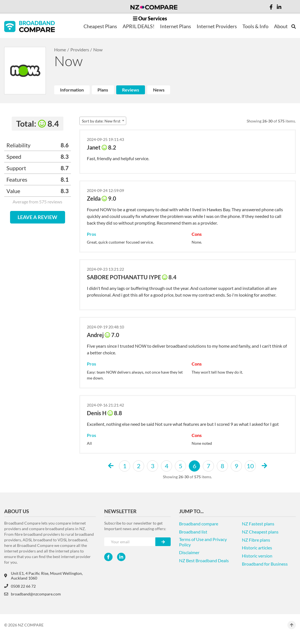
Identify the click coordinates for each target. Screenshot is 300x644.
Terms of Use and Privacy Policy (203, 542)
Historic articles (257, 548)
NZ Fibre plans (256, 540)
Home (60, 50)
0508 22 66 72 (20, 586)
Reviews (131, 90)
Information (72, 90)
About (281, 26)
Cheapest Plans (100, 26)
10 (250, 466)
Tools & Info (255, 26)
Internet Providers (217, 26)
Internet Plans (176, 26)
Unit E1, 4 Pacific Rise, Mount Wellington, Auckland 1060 (43, 576)
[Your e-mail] (130, 542)
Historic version (257, 556)
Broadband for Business (265, 564)
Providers (80, 50)
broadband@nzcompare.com (33, 594)
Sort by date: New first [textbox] (101, 121)
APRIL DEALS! (139, 26)
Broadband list (193, 532)
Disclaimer (189, 552)
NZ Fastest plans (258, 524)
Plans (103, 90)
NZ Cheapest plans (260, 532)
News (159, 90)
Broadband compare (199, 524)
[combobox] (103, 121)
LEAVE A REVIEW (37, 217)
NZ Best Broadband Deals (204, 560)
